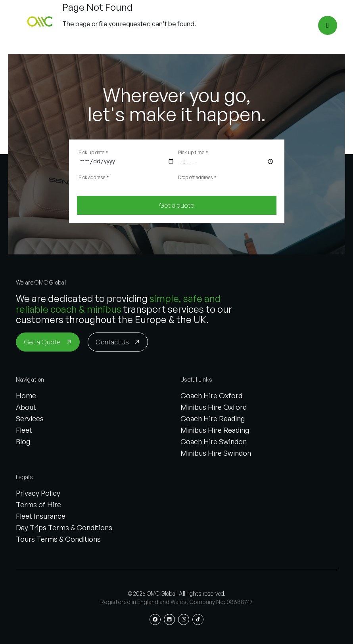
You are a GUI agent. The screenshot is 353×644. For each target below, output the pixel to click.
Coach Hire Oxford (211, 396)
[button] (41, 25)
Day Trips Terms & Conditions (64, 527)
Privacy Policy (38, 493)
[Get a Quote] (48, 342)
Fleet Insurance (41, 516)
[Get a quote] (177, 205)
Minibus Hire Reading (215, 430)
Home (26, 396)
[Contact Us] (118, 342)
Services (30, 419)
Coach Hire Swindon (214, 441)
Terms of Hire (38, 504)
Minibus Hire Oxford (214, 407)
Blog (23, 441)
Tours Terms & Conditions (58, 539)
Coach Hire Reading (213, 419)
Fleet (24, 430)
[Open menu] (328, 25)
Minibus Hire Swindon (216, 453)
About (26, 407)
